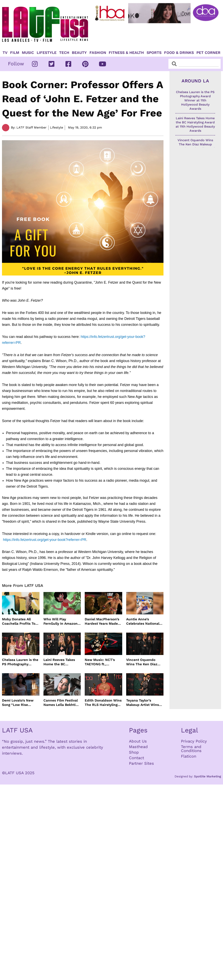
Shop (134, 752)
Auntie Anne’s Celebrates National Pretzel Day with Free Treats (144, 621)
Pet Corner (208, 53)
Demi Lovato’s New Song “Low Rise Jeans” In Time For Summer (18, 703)
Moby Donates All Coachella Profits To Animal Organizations (20, 621)
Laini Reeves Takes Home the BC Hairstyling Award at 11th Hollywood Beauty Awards (62, 662)
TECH (64, 53)
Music (28, 53)
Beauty (79, 53)
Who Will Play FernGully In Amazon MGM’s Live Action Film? (61, 621)
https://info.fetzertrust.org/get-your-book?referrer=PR (45, 540)
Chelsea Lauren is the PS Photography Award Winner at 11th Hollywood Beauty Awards (20, 662)
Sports (154, 53)
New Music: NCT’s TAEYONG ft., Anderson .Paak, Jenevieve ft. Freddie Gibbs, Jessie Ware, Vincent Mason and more (103, 662)
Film (15, 53)
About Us (138, 741)
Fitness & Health (126, 53)
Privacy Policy (194, 741)
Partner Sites (141, 763)
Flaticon (189, 756)
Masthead (138, 747)
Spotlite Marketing (208, 776)
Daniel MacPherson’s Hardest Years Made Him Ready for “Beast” (102, 621)
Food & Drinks (179, 53)
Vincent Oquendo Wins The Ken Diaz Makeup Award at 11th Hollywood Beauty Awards (144, 662)
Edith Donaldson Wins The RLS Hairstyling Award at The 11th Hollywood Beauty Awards (103, 703)
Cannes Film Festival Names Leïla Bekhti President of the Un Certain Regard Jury (61, 703)
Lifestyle (47, 53)
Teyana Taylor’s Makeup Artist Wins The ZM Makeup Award (143, 703)
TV (5, 53)
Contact (136, 758)
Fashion (98, 53)
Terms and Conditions (191, 749)
